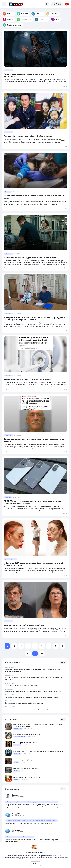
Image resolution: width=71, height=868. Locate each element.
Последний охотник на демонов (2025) (27, 777)
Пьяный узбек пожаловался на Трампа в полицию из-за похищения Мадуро (32, 697)
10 (28, 653)
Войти (57, 4)
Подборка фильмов (12, 25)
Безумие (8, 19)
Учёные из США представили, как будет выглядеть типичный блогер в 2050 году (34, 564)
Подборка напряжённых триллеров (26, 769)
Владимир (17, 814)
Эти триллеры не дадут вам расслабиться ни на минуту (25, 703)
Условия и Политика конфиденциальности (37, 859)
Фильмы (8, 14)
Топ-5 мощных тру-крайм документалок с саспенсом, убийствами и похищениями (34, 691)
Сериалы (22, 14)
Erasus (15, 795)
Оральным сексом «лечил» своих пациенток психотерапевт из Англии (34, 440)
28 (42, 653)
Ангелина (16, 830)
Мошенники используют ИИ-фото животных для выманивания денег (34, 197)
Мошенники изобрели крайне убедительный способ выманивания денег (39, 751)
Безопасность (24, 19)
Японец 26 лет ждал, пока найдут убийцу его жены (28, 136)
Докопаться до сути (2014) (22, 760)
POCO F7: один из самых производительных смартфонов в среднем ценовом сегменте (33, 502)
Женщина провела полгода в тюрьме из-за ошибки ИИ (30, 258)
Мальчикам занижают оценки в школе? (27, 734)
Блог (55, 19)
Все (63, 662)
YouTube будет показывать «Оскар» (26, 743)
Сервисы (37, 14)
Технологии (41, 19)
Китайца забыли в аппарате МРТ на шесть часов (27, 379)
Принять (35, 864)
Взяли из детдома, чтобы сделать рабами (24, 625)
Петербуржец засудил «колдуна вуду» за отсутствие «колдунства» (29, 75)
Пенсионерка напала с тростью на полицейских (22, 685)
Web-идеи (52, 14)
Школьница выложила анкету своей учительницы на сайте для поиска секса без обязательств (38, 725)
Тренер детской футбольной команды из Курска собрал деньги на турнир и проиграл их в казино (34, 319)
